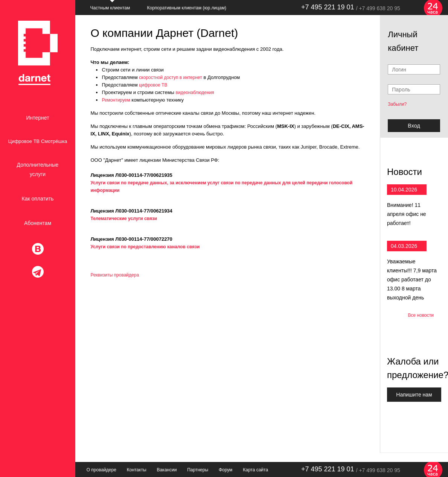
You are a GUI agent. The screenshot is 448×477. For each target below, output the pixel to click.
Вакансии (167, 470)
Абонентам (38, 223)
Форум (226, 470)
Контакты (137, 470)
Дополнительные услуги (38, 169)
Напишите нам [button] (414, 395)
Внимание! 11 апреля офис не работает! (407, 214)
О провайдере (101, 470)
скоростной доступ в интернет (171, 77)
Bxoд (414, 126)
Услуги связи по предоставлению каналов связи (145, 247)
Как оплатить (38, 199)
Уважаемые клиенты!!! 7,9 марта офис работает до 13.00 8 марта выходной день (412, 280)
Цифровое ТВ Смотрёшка (38, 141)
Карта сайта (255, 470)
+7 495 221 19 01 (328, 7)
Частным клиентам (110, 8)
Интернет (37, 118)
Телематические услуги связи (124, 219)
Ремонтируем (116, 100)
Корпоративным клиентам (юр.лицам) (187, 8)
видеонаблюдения (195, 93)
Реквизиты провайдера (115, 275)
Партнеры (198, 470)
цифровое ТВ (153, 85)
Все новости (421, 315)
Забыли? (397, 104)
